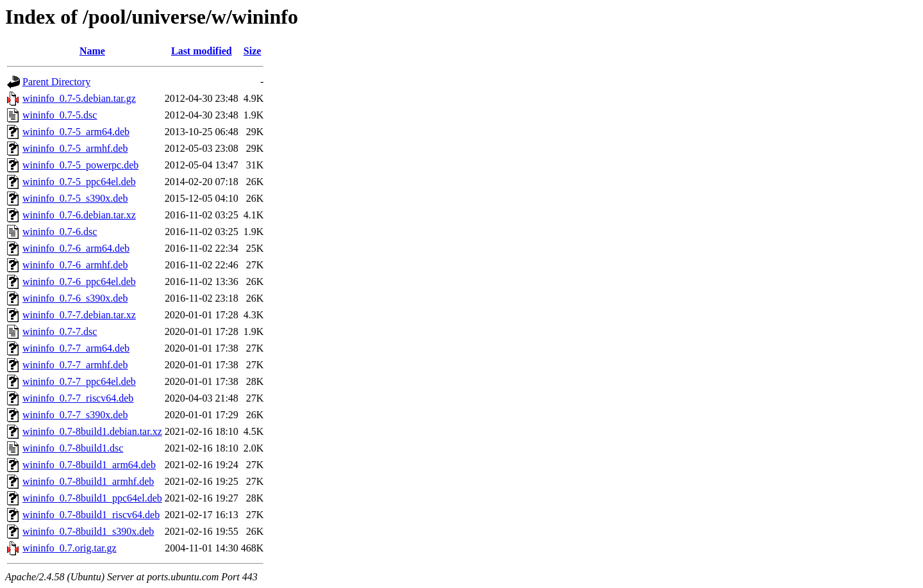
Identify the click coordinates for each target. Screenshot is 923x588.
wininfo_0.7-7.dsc (60, 331)
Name (92, 51)
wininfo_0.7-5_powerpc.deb (80, 165)
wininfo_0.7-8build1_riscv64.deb (91, 515)
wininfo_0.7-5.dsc (60, 115)
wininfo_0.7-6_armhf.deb (75, 265)
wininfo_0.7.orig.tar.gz (70, 548)
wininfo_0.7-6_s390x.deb (75, 298)
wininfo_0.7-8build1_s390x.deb (88, 531)
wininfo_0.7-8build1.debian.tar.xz (92, 431)
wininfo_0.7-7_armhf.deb (75, 365)
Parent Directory (56, 82)
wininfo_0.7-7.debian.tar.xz (79, 315)
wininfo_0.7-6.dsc (60, 232)
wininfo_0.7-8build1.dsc (73, 448)
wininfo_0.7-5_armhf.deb (75, 148)
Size (253, 51)
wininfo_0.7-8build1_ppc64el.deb (92, 498)
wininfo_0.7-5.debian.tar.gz (79, 98)
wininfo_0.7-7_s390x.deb (75, 415)
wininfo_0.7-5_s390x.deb (75, 198)
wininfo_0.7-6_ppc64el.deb (79, 282)
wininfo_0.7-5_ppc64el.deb (79, 182)
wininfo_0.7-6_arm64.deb (76, 248)
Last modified (202, 51)
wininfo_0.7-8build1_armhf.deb (88, 481)
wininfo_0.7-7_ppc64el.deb (79, 381)
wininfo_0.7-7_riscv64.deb (78, 398)
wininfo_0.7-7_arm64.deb (76, 348)
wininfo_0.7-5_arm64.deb (76, 132)
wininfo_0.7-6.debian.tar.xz (79, 215)
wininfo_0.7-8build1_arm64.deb (89, 465)
